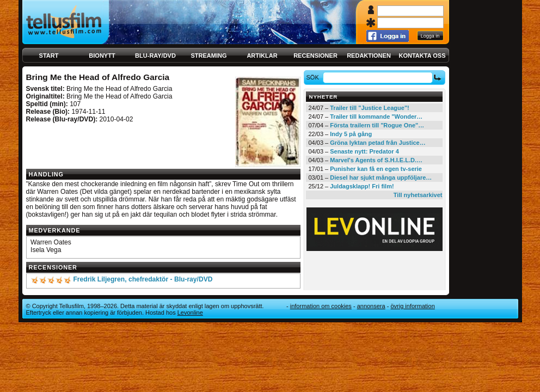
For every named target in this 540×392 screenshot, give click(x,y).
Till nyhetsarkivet (418, 195)
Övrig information (412, 306)
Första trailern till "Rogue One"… (377, 125)
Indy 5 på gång (351, 134)
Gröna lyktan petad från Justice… (378, 143)
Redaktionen (369, 56)
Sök (314, 77)
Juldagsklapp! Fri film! (362, 186)
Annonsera (371, 306)
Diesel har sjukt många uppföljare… (381, 177)
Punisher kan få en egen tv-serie (376, 169)
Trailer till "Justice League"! (370, 108)
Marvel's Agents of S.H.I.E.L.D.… (376, 160)
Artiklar (262, 56)
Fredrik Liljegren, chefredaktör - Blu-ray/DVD (143, 279)
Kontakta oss (422, 56)
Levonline (190, 313)
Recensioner (315, 56)
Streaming (209, 56)
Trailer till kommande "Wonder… (376, 117)
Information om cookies (321, 306)
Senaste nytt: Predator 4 (364, 151)
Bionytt (102, 56)
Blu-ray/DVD (155, 56)
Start (49, 56)
